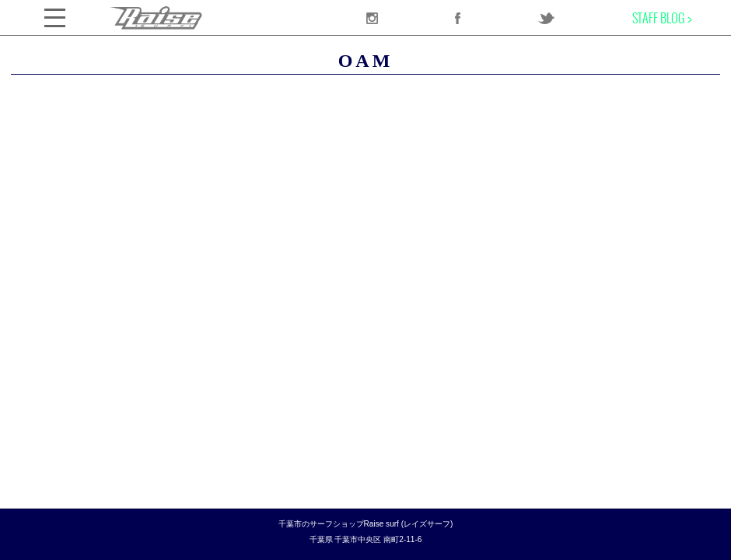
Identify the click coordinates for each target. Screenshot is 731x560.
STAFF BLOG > (662, 18)
